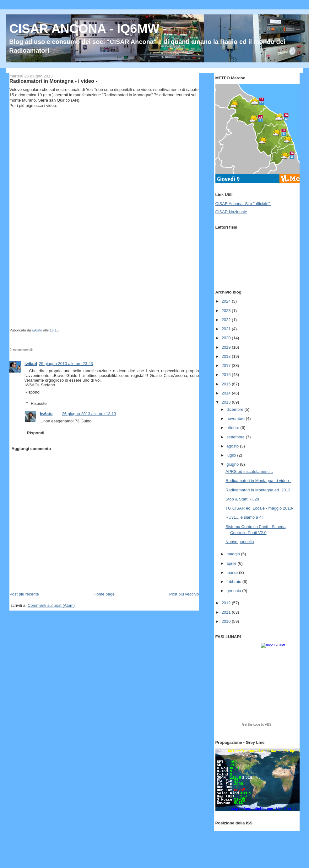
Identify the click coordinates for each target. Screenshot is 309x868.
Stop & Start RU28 (242, 499)
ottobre (233, 428)
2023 (227, 311)
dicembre (235, 409)
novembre (236, 418)
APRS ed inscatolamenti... (249, 471)
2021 (227, 329)
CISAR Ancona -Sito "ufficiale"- (243, 204)
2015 (227, 384)
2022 (227, 320)
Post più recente (24, 594)
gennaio (234, 591)
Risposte (39, 403)
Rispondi (33, 392)
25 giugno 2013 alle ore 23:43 (66, 364)
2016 (227, 375)
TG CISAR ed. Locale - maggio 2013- (259, 508)
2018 (227, 356)
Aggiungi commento (31, 449)
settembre (236, 437)
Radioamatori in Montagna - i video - (258, 481)
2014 (227, 393)
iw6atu (46, 414)
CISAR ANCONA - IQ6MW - (88, 29)
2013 (227, 402)
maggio (234, 554)
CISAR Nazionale (231, 212)
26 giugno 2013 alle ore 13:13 (89, 414)
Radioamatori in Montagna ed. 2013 (258, 490)
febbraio (234, 582)
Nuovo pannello (240, 542)
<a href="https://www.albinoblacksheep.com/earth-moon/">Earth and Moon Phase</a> (257, 687)
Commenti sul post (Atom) (51, 605)
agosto (233, 446)
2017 (227, 365)
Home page (104, 594)
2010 (227, 621)
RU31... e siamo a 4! (244, 517)
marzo (233, 572)
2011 (227, 612)
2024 (227, 301)
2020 (227, 338)
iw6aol (31, 364)
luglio (232, 455)
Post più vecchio (184, 594)
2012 (227, 603)
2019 (227, 347)
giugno (233, 464)
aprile (232, 563)
